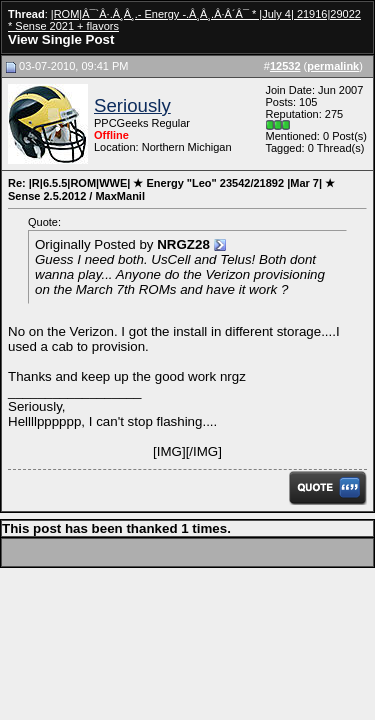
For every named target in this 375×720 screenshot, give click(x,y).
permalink (333, 66)
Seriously (132, 105)
